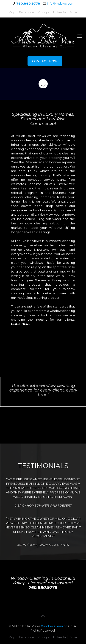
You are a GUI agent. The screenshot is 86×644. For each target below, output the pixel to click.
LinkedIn (60, 12)
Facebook (27, 12)
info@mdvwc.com (61, 3)
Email (74, 12)
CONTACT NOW (45, 61)
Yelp (12, 12)
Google (44, 12)
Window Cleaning (54, 626)
